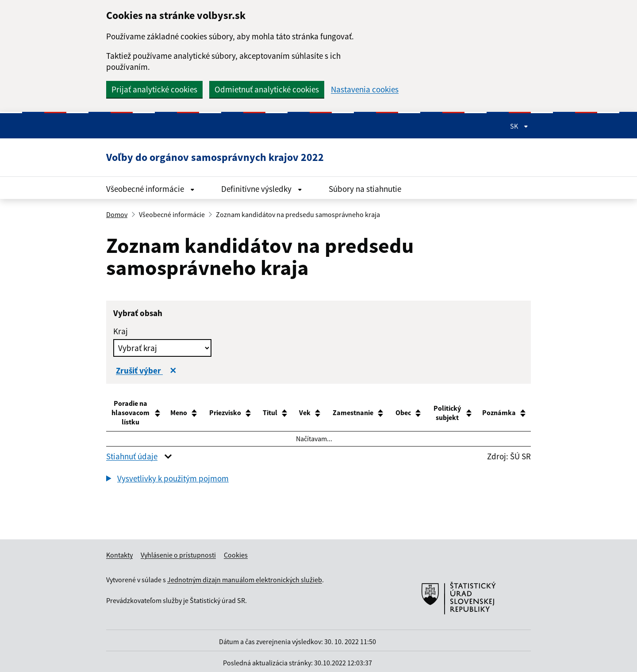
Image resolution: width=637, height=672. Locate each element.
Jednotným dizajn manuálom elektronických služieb (245, 580)
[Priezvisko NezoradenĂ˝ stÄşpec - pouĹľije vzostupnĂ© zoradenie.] (229, 413)
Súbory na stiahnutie (365, 189)
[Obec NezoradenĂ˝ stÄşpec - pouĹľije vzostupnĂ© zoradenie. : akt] (401, 413)
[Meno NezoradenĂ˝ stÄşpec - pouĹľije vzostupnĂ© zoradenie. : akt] (184, 413)
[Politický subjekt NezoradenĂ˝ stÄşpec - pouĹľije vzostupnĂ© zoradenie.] (449, 413)
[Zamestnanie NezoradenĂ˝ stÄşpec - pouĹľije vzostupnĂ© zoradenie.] (352, 413)
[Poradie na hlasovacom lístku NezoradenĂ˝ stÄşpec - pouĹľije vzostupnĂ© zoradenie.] (136, 413)
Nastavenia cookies (365, 90)
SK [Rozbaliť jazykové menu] (519, 126)
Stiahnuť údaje (132, 456)
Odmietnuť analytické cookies (267, 89)
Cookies (236, 555)
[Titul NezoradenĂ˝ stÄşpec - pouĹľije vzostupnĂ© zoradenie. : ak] (272, 413)
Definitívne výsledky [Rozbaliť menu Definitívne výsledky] (262, 189)
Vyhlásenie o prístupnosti (178, 555)
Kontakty (119, 555)
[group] (318, 480)
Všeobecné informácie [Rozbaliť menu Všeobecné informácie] (150, 189)
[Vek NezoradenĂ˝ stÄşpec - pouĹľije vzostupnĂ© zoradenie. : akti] (306, 413)
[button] (167, 479)
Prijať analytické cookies (154, 89)
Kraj (121, 331)
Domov (117, 214)
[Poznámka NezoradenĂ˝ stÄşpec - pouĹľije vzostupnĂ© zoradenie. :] (505, 413)
